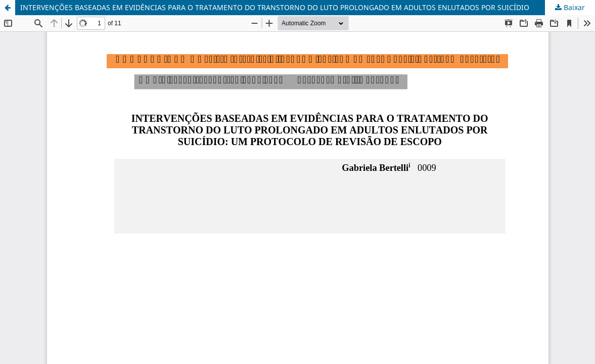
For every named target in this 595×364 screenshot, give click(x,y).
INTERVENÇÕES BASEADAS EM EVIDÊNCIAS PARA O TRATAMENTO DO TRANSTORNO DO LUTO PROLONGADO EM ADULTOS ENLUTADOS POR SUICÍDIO (275, 7)
